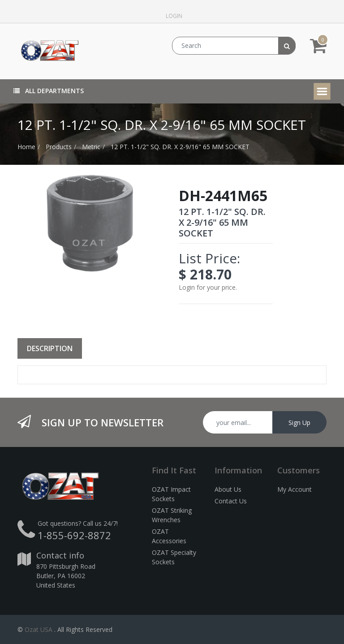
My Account (295, 489)
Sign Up (299, 423)
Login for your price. (208, 287)
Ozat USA (39, 629)
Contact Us (231, 501)
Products (59, 147)
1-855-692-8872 (74, 535)
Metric (91, 147)
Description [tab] (50, 348)
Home (26, 147)
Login (174, 16)
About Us (228, 489)
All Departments (49, 91)
